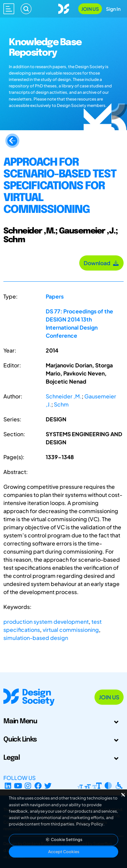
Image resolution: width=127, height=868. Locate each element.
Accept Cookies (64, 852)
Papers (55, 296)
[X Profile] (48, 786)
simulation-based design (36, 638)
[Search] (26, 9)
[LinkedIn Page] (8, 786)
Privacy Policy (90, 824)
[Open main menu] (9, 9)
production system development (46, 622)
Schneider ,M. (64, 396)
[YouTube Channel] (18, 786)
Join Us (90, 9)
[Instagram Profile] (28, 786)
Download (101, 263)
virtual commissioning (71, 630)
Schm (61, 404)
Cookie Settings (64, 839)
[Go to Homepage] (64, 8)
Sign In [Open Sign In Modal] (113, 9)
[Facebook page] (38, 786)
